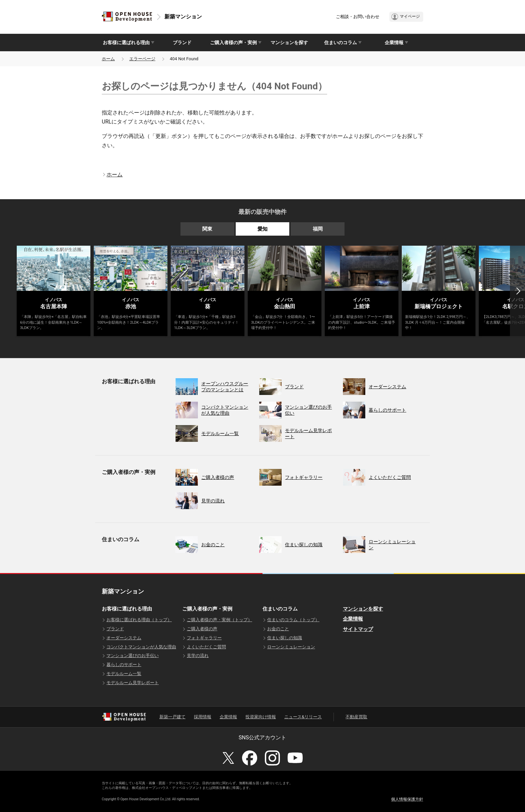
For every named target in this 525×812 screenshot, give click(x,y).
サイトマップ (358, 629)
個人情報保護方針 (407, 799)
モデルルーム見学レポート (133, 683)
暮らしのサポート (124, 665)
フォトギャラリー (204, 638)
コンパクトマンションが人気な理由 (141, 647)
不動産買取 (356, 717)
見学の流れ (198, 656)
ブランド (182, 43)
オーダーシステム (124, 638)
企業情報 (353, 619)
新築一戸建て (172, 717)
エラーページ (142, 59)
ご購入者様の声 (202, 629)
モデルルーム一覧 (124, 674)
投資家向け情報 (261, 717)
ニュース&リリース (303, 717)
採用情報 (203, 717)
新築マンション (183, 17)
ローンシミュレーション (291, 647)
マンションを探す (289, 43)
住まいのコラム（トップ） (293, 620)
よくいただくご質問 (206, 647)
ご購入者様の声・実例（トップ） (219, 620)
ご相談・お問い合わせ (358, 17)
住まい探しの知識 (285, 638)
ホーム (108, 59)
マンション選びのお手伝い (133, 656)
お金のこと (278, 629)
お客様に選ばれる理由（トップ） (139, 620)
